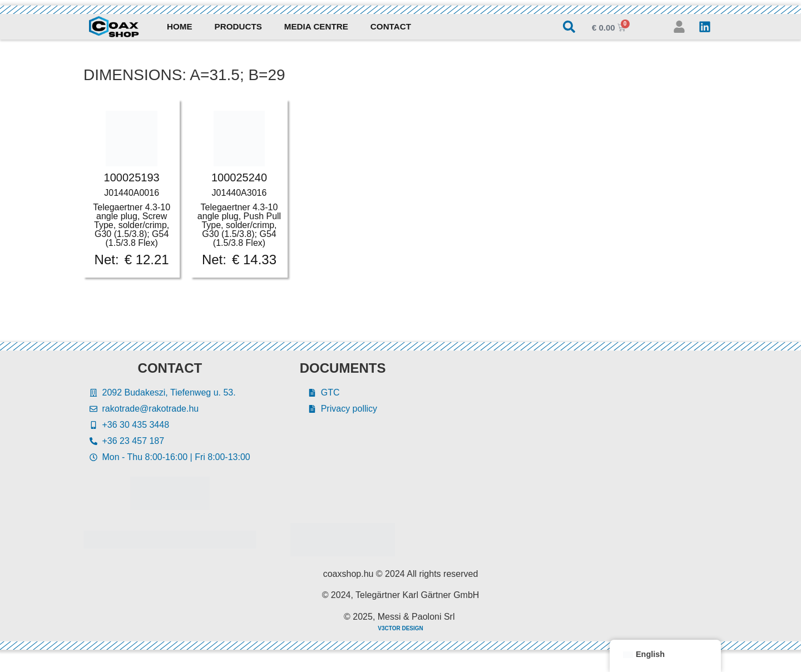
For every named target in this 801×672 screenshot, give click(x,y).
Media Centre (316, 26)
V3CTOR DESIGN (400, 628)
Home (180, 26)
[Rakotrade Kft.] (577, 459)
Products (238, 26)
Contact (391, 26)
